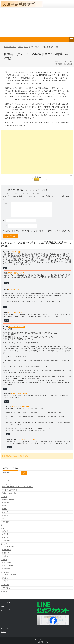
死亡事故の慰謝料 (8, 547)
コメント (7, 204)
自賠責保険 (6, 540)
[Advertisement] (37, 22)
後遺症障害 (5, 522)
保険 (3, 528)
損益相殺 (5, 581)
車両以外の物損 (7, 565)
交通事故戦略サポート (44, 642)
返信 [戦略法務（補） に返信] (9, 447)
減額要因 (5, 578)
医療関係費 (6, 502)
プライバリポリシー (7, 610)
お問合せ (4, 607)
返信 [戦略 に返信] (7, 283)
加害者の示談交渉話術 (10, 490)
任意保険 (5, 531)
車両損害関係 (7, 562)
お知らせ (4, 591)
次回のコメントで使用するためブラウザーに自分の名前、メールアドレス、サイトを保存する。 (38, 231)
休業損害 (5, 512)
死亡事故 (4, 544)
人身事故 (4, 497)
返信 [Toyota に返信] (5, 307)
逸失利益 (5, 556)
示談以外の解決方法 (9, 493)
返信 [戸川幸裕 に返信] (5, 268)
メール (5, 226)
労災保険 (5, 537)
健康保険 (5, 534)
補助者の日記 (6, 588)
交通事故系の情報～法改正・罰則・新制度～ (17, 487)
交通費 (4, 509)
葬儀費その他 (7, 550)
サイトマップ (5, 629)
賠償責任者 (6, 569)
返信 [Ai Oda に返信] (5, 389)
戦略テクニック (6, 484)
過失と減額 (5, 572)
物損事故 (4, 560)
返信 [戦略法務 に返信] (7, 402)
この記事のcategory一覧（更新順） (17, 456)
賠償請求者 (6, 553)
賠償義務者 (6, 515)
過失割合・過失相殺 (9, 575)
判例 (3, 525)
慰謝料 (4, 506)
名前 (4, 220)
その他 (4, 518)
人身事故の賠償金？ (9, 499)
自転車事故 (5, 585)
